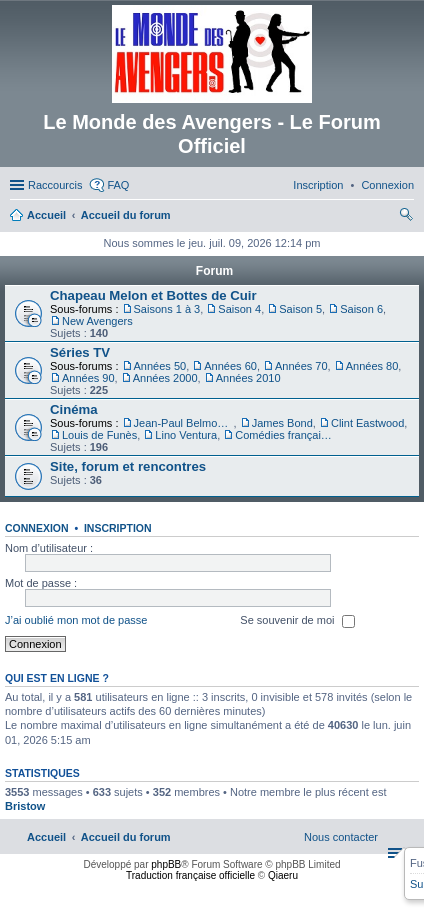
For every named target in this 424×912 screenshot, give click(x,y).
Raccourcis (55, 185)
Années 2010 (248, 378)
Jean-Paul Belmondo (184, 423)
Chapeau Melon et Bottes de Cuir (153, 295)
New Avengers (97, 321)
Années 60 (230, 366)
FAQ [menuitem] (118, 185)
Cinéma (74, 409)
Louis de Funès (99, 435)
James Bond (282, 423)
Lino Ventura (186, 435)
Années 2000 (165, 378)
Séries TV (80, 352)
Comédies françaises (285, 435)
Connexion (37, 528)
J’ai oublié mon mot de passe (76, 620)
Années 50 (160, 366)
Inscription (118, 528)
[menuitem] (387, 185)
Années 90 (88, 378)
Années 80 (372, 366)
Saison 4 (239, 309)
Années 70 (301, 366)
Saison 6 (361, 309)
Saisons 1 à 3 (167, 309)
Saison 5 (300, 309)
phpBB (166, 864)
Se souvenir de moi (297, 621)
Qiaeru (283, 875)
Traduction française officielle (190, 875)
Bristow (25, 806)
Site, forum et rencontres (128, 466)
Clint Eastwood (367, 423)
